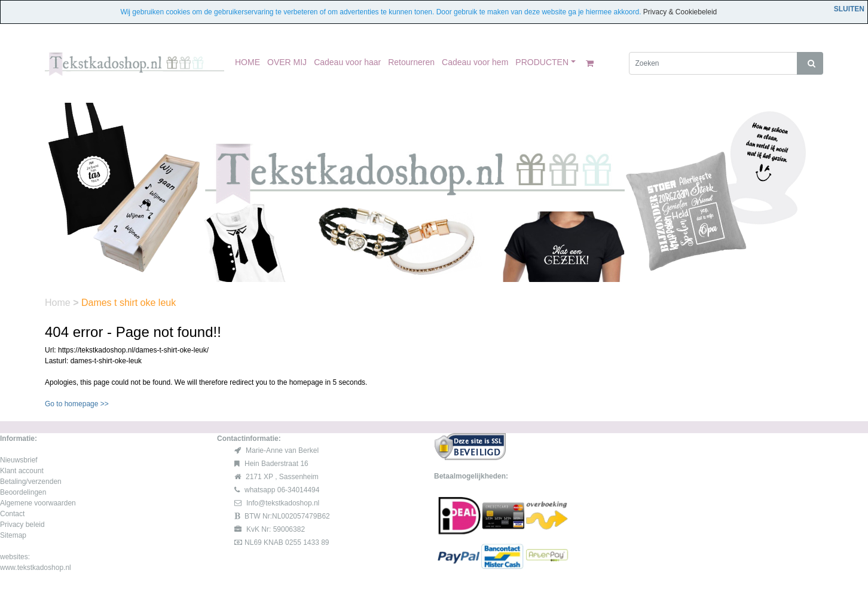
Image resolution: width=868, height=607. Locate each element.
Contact (12, 514)
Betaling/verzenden (31, 482)
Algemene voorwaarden (38, 503)
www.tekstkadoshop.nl (36, 568)
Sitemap (13, 535)
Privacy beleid (22, 525)
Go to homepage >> (77, 404)
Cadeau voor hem (475, 62)
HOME (247, 62)
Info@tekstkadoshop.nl (283, 503)
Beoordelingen (23, 492)
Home (59, 303)
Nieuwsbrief (19, 460)
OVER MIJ (287, 62)
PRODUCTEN (542, 62)
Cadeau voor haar (347, 62)
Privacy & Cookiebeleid (680, 12)
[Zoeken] (713, 63)
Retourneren (411, 62)
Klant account (22, 471)
